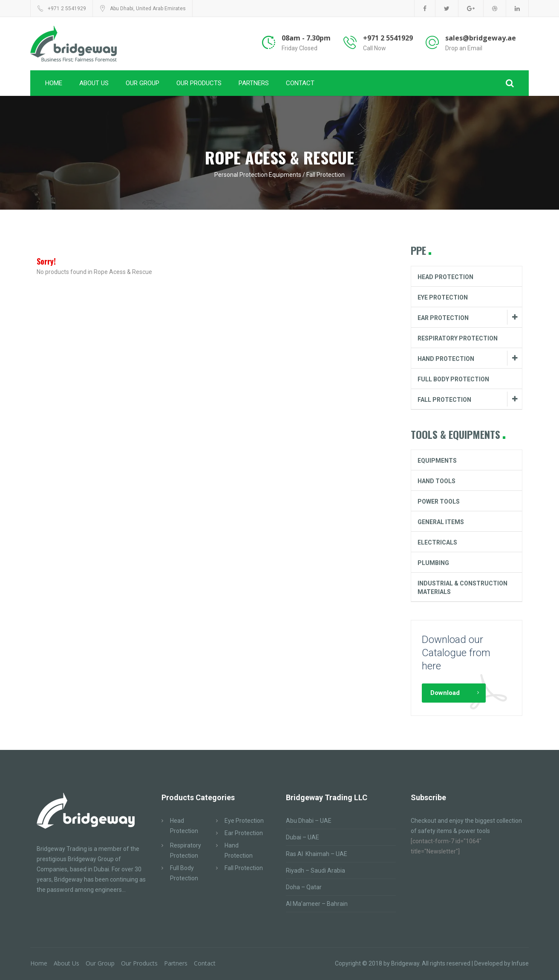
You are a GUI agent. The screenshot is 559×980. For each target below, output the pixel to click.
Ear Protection (443, 318)
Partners (254, 83)
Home (54, 83)
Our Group (143, 83)
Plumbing (433, 563)
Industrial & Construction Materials (462, 588)
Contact (300, 83)
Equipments (437, 461)
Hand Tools (437, 481)
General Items (441, 522)
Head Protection (445, 277)
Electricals (437, 542)
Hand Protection (446, 359)
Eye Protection (443, 297)
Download (445, 693)
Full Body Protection (453, 379)
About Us (94, 83)
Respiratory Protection (458, 338)
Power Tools (439, 502)
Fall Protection (444, 400)
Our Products (199, 83)
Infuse (520, 963)
